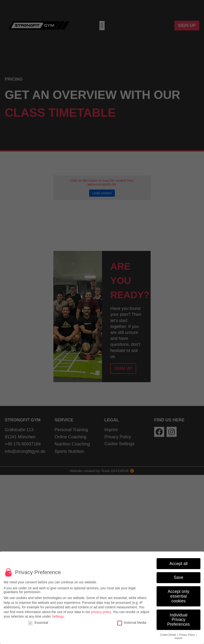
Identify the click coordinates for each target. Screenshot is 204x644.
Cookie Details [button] (168, 636)
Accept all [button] (178, 565)
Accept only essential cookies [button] (178, 598)
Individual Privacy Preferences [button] (178, 621)
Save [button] (178, 579)
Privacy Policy (187, 636)
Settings (58, 618)
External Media (132, 624)
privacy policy (101, 613)
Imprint (178, 639)
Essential (38, 624)
